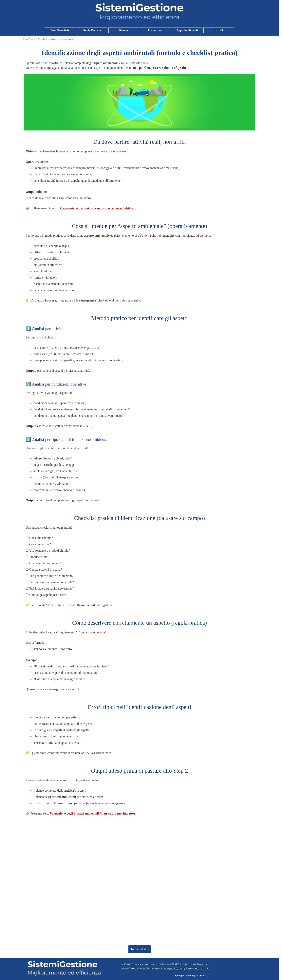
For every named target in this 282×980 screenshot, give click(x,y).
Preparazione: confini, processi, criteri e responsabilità (97, 208)
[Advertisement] (140, 881)
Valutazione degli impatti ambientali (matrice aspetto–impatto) (92, 813)
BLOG (219, 30)
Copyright (178, 976)
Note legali (192, 976)
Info (202, 976)
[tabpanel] (140, 59)
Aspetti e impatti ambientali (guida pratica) (56, 39)
